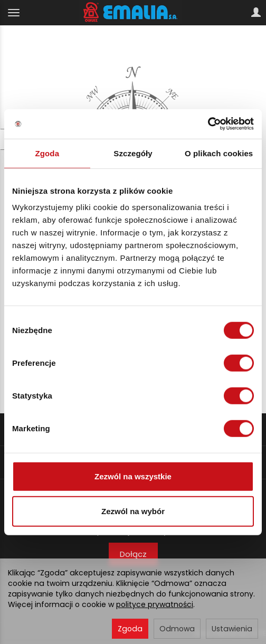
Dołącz (133, 554)
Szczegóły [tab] (133, 153)
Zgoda (130, 629)
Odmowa (177, 629)
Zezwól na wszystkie (133, 476)
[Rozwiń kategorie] (14, 13)
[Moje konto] (256, 13)
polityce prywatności (155, 604)
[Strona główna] (133, 13)
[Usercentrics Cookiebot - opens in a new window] (208, 124)
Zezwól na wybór (133, 511)
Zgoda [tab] (47, 153)
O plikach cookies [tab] (219, 153)
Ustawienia (232, 629)
